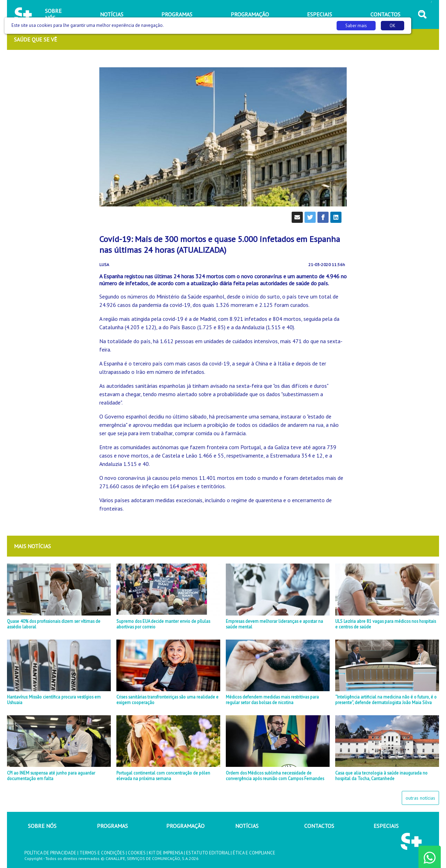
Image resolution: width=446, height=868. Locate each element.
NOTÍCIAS (247, 826)
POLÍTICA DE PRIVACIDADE (50, 853)
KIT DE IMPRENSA (166, 853)
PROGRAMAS (112, 826)
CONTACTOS (319, 826)
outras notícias (420, 798)
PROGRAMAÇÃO (185, 826)
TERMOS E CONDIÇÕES (102, 853)
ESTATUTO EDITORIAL (208, 853)
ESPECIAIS (386, 826)
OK (393, 26)
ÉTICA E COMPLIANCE (254, 853)
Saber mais (356, 26)
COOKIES (137, 853)
